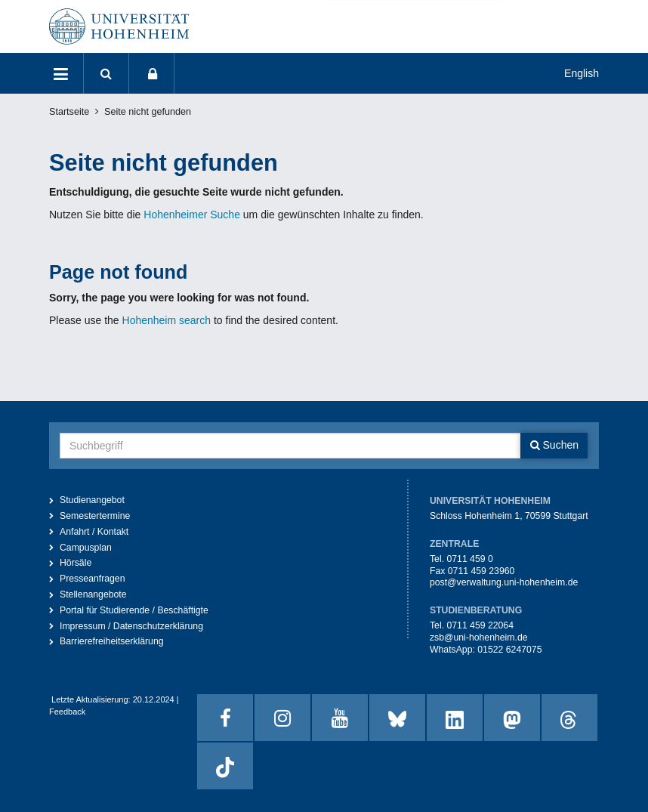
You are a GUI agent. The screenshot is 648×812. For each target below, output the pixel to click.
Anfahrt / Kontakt (94, 532)
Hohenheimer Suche (192, 215)
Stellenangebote (93, 594)
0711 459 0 (469, 559)
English (582, 73)
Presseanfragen (93, 579)
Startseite (69, 112)
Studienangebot (92, 500)
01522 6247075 (509, 650)
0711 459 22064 (480, 625)
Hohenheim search (167, 320)
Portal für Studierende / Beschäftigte (134, 610)
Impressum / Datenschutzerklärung (131, 626)
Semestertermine (95, 516)
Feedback (67, 712)
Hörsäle (76, 563)
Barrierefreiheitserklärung (112, 641)
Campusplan (86, 548)
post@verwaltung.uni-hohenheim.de (504, 582)
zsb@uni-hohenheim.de (479, 638)
